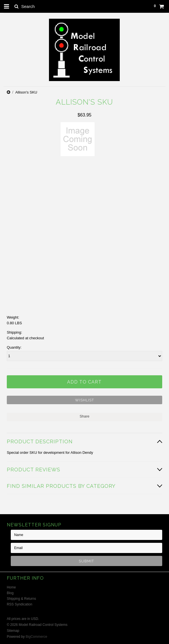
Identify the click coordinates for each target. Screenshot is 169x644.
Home (11, 587)
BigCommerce (37, 637)
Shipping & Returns (21, 599)
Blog (10, 593)
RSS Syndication (20, 604)
